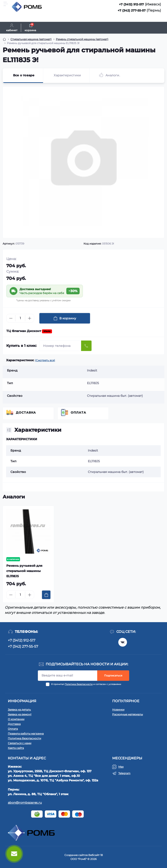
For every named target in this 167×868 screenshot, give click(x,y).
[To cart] (46, 595)
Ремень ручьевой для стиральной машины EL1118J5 (24, 571)
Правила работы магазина (26, 734)
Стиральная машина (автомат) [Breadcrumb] (31, 39)
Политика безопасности (79, 684)
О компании (16, 719)
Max (121, 767)
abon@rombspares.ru (25, 803)
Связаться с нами (20, 743)
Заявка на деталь (19, 710)
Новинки (118, 710)
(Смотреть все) (45, 360)
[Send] (86, 346)
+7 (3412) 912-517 (131, 4)
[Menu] (6, 4)
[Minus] (11, 318)
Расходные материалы (128, 714)
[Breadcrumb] (4, 39)
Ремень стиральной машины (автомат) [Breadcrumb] (82, 39)
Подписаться (113, 675)
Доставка (26, 413)
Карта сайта (16, 748)
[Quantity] (20, 318)
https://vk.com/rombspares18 (123, 642)
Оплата (78, 413)
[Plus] (30, 318)
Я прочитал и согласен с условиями (86, 684)
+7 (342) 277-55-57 (132, 10)
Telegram (124, 773)
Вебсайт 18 (96, 855)
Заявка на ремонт (20, 714)
